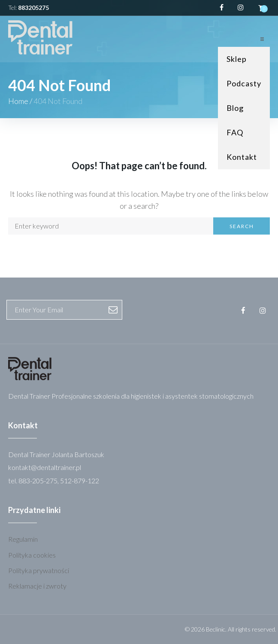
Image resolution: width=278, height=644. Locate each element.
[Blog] (244, 108)
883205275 (33, 8)
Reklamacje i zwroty (37, 586)
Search (242, 226)
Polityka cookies (32, 555)
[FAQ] (244, 133)
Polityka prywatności (39, 570)
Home (18, 101)
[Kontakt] (244, 157)
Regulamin (23, 539)
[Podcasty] (244, 84)
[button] (262, 39)
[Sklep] (244, 59)
